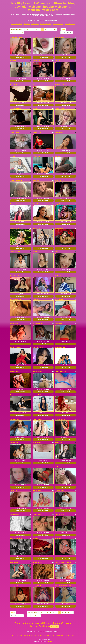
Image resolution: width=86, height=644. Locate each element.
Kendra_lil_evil (59, 180)
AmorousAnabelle (16, 299)
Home (63, 29)
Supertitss (58, 538)
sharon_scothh (15, 586)
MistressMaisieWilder (17, 37)
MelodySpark (59, 133)
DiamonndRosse (38, 324)
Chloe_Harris (37, 204)
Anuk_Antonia (37, 443)
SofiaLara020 (37, 156)
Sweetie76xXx (14, 515)
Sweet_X (58, 156)
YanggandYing (15, 563)
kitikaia (57, 252)
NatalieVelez (36, 252)
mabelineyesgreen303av (18, 467)
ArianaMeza (14, 395)
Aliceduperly (36, 85)
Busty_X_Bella (37, 586)
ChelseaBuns (59, 276)
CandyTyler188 (37, 515)
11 (12, 32)
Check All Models (17, 29)
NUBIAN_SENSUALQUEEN (63, 563)
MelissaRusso (37, 133)
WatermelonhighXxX (16, 538)
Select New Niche (67, 32)
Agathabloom (14, 324)
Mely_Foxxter (59, 324)
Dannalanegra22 (60, 347)
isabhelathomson (38, 347)
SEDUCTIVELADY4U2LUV (63, 586)
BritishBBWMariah (16, 133)
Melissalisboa (59, 395)
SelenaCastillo (37, 490)
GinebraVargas (37, 419)
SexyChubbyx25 (37, 371)
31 (19, 32)
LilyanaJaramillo (15, 252)
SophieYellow (59, 467)
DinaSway (36, 108)
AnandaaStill (36, 467)
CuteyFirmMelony (15, 204)
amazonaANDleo (38, 395)
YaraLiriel (35, 538)
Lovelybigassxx (60, 490)
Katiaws (13, 156)
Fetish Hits (50, 641)
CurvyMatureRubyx (16, 180)
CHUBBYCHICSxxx (61, 371)
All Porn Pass (35, 24)
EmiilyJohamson (60, 419)
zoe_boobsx (59, 61)
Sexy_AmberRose (16, 108)
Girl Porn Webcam (58, 24)
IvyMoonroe (36, 299)
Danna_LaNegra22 (16, 347)
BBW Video (27, 24)
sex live (55, 626)
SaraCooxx (36, 276)
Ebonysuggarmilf (38, 563)
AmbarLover (59, 443)
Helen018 (35, 37)
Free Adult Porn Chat (46, 24)
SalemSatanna (37, 61)
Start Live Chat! (21, 57)
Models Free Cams (70, 24)
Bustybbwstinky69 (61, 85)
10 (55, 29)
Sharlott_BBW (59, 299)
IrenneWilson (14, 443)
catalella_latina (59, 515)
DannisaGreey (14, 419)
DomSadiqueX (59, 37)
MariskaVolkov (15, 228)
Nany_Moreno (59, 204)
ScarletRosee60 (15, 276)
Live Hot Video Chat (16, 24)
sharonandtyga (15, 371)
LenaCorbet (36, 228)
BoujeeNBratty (59, 108)
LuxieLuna (36, 180)
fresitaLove (14, 490)
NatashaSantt (59, 228)
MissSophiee (14, 61)
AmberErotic (14, 85)
